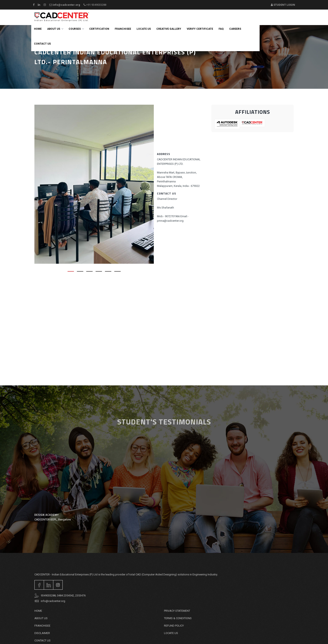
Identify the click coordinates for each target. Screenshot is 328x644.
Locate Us (144, 29)
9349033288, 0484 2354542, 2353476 (60, 596)
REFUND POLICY (174, 626)
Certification (99, 29)
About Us (55, 29)
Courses (76, 29)
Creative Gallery (169, 29)
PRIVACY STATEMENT (177, 611)
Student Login (283, 5)
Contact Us (42, 640)
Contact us (42, 44)
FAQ (221, 29)
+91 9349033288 (95, 5)
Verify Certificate (200, 29)
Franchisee (123, 29)
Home (38, 29)
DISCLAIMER (42, 633)
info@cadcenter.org (65, 5)
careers (235, 29)
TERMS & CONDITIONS (178, 618)
